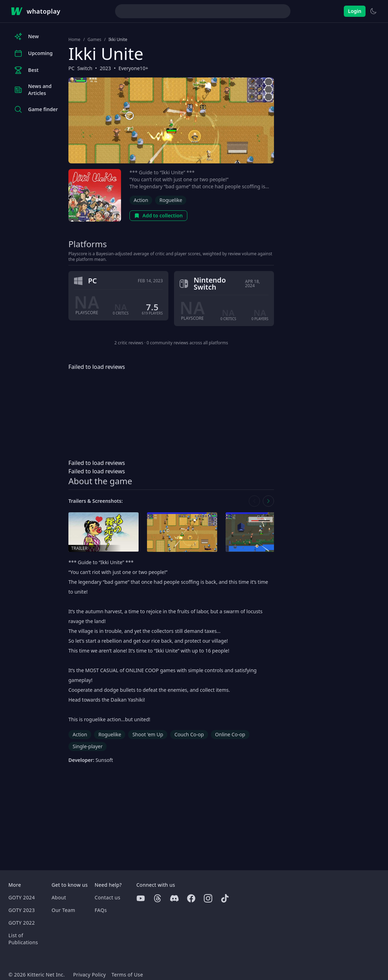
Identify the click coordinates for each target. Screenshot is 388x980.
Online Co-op (230, 734)
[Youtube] (141, 898)
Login (355, 11)
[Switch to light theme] (373, 11)
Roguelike (171, 200)
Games (95, 40)
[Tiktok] (225, 898)
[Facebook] (191, 898)
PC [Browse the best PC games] (71, 68)
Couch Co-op (189, 734)
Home (74, 40)
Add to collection (158, 215)
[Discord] (174, 898)
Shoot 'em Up (148, 734)
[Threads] (158, 898)
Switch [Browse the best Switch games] (85, 68)
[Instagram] (208, 898)
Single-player (88, 746)
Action (141, 200)
